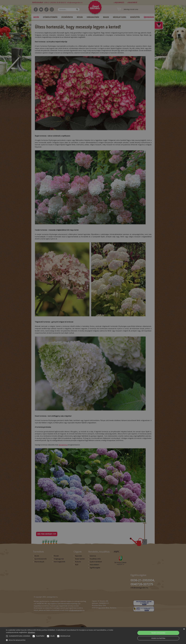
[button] (7, 636)
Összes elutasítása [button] (158, 638)
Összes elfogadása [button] (158, 633)
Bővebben (32, 632)
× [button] (184, 629)
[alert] (93, 322)
